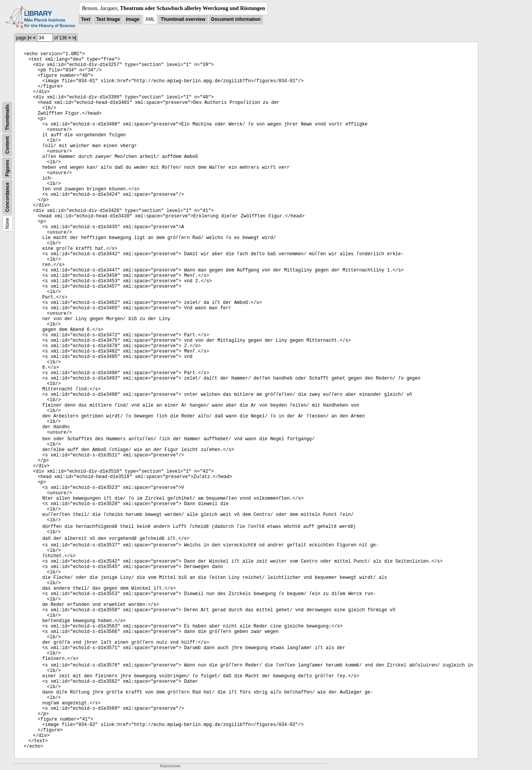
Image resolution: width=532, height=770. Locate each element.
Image (133, 19)
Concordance (7, 197)
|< (30, 38)
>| (74, 38)
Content (7, 145)
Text (86, 19)
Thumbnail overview (183, 19)
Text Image (108, 19)
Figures (7, 168)
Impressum (170, 766)
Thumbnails (7, 117)
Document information (236, 19)
